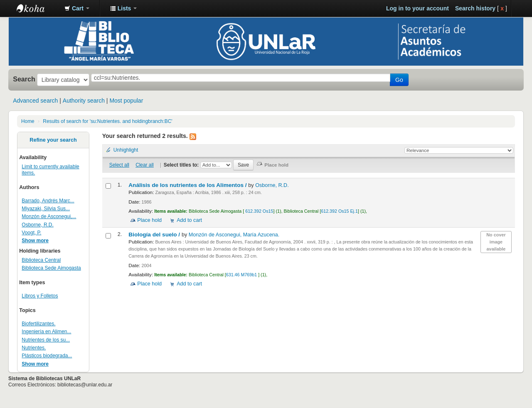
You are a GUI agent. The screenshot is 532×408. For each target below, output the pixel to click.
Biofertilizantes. (38, 324)
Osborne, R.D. (38, 225)
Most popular (126, 101)
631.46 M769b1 (242, 275)
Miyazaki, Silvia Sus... (46, 209)
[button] (77, 8)
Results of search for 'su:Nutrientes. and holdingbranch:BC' (107, 121)
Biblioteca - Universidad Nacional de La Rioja (37, 8)
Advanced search (35, 101)
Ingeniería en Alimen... (46, 332)
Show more (35, 241)
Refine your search (53, 140)
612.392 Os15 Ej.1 (339, 211)
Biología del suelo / (155, 235)
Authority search (84, 101)
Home (28, 121)
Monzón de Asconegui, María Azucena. (234, 235)
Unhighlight (126, 150)
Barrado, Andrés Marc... (48, 201)
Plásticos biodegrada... (47, 356)
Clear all (145, 165)
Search (24, 79)
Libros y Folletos (40, 296)
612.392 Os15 (259, 211)
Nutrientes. (34, 348)
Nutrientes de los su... (46, 340)
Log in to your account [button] (417, 8)
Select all (119, 165)
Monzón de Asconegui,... (49, 216)
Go (399, 80)
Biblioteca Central (41, 260)
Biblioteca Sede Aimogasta (51, 268)
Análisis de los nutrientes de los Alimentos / (188, 185)
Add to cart (189, 220)
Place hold (149, 220)
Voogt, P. (31, 233)
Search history (475, 8)
